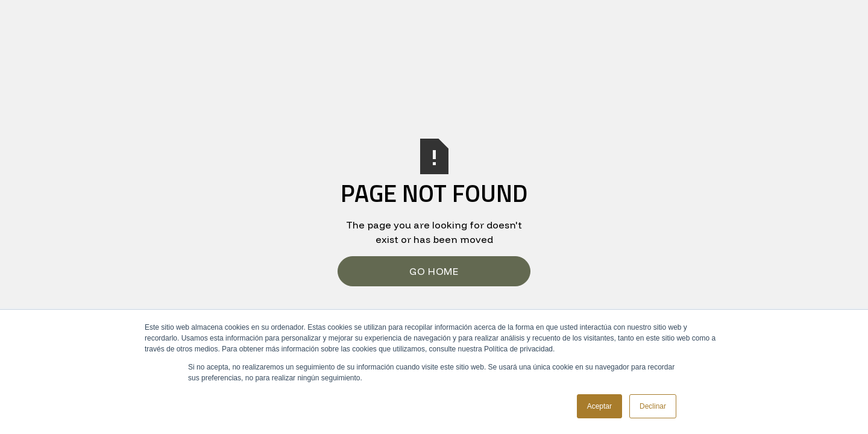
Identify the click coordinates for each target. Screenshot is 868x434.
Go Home (434, 271)
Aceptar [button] (599, 406)
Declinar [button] (653, 406)
